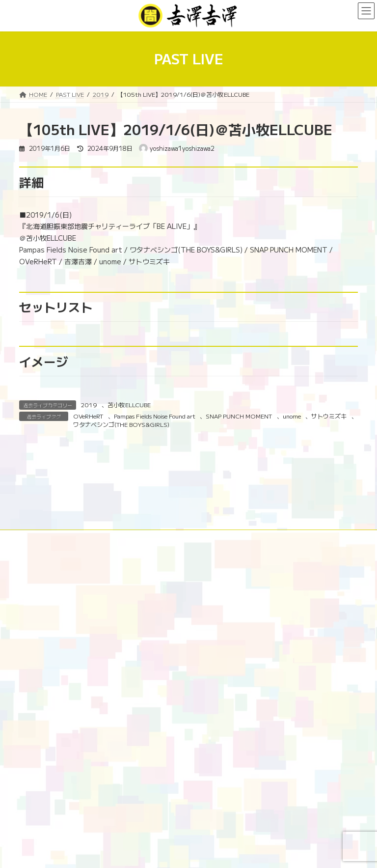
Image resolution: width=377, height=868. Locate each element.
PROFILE (289, 613)
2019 (89, 405)
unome (292, 416)
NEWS (144, 613)
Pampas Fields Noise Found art (155, 416)
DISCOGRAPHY (50, 619)
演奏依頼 (148, 619)
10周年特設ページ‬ (91, 613)
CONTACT (194, 619)
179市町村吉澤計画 (230, 613)
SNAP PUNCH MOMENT (239, 416)
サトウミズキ (329, 416)
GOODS (104, 619)
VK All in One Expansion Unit (248, 853)
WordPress (136, 853)
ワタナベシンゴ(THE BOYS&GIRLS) (121, 424)
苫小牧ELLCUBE (129, 405)
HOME (38, 613)
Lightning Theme (184, 853)
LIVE (178, 613)
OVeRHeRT (88, 416)
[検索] (331, 817)
